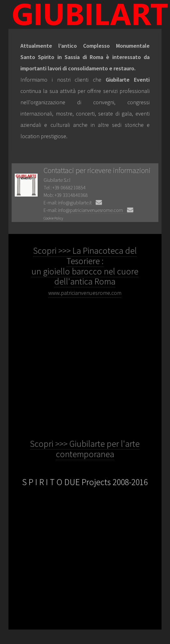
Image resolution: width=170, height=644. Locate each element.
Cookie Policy (53, 218)
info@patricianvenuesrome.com (96, 210)
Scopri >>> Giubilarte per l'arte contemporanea (85, 449)
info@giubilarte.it (80, 203)
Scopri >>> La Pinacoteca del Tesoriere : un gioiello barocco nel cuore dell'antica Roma (85, 271)
